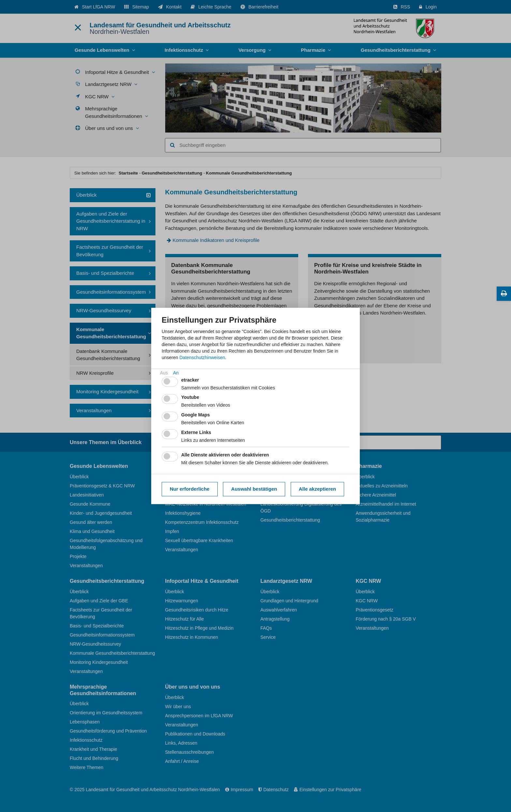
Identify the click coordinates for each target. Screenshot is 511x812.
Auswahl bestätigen (254, 489)
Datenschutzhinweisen (202, 357)
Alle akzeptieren (317, 489)
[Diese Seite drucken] (504, 294)
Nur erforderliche (190, 489)
